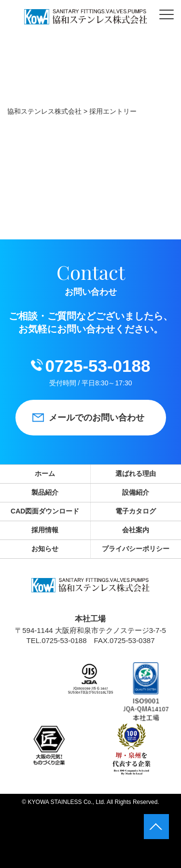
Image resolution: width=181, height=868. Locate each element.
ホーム (45, 473)
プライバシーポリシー (136, 549)
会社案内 (136, 530)
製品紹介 (45, 492)
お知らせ (45, 549)
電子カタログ (136, 511)
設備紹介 (136, 492)
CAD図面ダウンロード (45, 511)
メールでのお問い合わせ (97, 418)
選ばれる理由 (136, 473)
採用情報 (45, 530)
